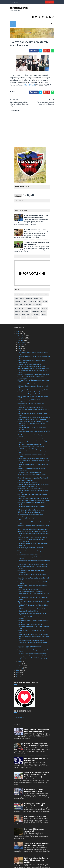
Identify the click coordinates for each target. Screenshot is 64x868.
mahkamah (29, 298)
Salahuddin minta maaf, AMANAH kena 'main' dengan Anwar (37, 720)
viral (29, 308)
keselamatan (43, 292)
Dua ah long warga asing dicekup (28, 545)
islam (36, 288)
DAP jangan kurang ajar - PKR (35, 807)
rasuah (30, 305)
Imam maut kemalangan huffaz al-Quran (30, 384)
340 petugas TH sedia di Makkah (28, 601)
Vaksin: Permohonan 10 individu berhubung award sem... (34, 513)
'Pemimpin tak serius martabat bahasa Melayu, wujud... (32, 633)
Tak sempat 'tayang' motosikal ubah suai (30, 615)
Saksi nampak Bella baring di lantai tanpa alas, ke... (33, 358)
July (19, 336)
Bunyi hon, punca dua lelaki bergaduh (29, 354)
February (21, 656)
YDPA (35, 308)
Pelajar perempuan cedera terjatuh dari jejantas (33, 624)
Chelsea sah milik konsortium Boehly (29, 462)
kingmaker (27, 295)
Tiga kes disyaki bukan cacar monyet (29, 435)
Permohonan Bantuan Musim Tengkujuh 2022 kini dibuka (33, 585)
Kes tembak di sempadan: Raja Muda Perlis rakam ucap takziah (36, 735)
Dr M (16, 288)
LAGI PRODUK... (19, 708)
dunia (22, 288)
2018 (18, 666)
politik (17, 305)
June (20, 339)
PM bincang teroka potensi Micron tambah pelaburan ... (31, 351)
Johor (24, 292)
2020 (18, 662)
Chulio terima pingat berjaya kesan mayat (31, 437)
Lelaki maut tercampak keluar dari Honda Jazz (32, 429)
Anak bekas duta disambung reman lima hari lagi (33, 555)
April (20, 652)
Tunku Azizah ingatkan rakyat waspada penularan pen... (33, 621)
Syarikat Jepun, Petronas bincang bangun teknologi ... (31, 395)
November (21, 328)
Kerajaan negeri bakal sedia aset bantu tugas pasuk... (32, 446)
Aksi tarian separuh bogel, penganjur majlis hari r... (33, 644)
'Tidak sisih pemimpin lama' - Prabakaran (30, 582)
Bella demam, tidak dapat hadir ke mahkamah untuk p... (34, 422)
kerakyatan (33, 292)
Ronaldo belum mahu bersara (35, 220)
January (21, 658)
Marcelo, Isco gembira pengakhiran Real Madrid (33, 468)
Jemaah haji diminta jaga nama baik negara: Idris (33, 488)
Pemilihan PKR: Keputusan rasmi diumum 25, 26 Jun (33, 596)
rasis (23, 305)
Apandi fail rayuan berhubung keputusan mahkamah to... (31, 538)
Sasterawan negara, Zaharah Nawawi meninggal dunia (33, 432)
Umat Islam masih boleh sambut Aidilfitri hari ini (33, 449)
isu (41, 288)
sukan (44, 305)
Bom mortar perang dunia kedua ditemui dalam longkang (32, 485)
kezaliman (18, 295)
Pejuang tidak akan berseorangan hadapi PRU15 (33, 380)
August (21, 334)
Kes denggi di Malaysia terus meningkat (30, 398)
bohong (28, 285)
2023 (18, 322)
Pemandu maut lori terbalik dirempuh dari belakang (34, 407)
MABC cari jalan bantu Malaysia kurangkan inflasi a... (33, 401)
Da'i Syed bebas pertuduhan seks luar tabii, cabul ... (34, 411)
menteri (37, 298)
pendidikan (26, 301)
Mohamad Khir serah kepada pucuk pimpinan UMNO (32, 493)
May (19, 341)
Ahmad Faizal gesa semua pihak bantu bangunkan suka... (33, 588)
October (21, 330)
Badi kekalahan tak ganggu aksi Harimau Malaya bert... (33, 387)
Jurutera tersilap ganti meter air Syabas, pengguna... (30, 505)
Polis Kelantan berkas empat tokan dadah (31, 630)
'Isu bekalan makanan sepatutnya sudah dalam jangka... (32, 558)
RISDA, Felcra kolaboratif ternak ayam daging (32, 599)
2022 (18, 324)
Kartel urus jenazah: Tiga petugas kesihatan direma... (32, 418)
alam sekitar (19, 285)
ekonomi (29, 288)
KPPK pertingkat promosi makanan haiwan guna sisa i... (33, 442)
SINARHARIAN (14, 77)
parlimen (45, 298)
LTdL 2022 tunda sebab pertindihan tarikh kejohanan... (31, 367)
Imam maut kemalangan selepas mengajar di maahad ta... (31, 459)
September (22, 332)
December (21, 326)
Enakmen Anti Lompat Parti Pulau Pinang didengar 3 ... (34, 592)
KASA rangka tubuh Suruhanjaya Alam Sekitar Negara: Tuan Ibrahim (36, 850)
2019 (18, 664)
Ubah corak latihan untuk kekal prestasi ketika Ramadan (36, 206)
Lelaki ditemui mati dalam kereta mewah (30, 479)
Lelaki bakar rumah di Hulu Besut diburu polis (32, 382)
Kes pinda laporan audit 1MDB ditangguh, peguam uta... (34, 649)
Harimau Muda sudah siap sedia (28, 472)
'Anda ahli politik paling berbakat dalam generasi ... (33, 519)
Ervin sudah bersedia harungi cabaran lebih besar (33, 522)
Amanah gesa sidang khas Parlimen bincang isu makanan (32, 415)
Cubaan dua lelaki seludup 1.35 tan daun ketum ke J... (33, 455)
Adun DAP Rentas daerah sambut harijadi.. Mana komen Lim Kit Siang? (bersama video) (36, 765)
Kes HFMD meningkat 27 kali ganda (29, 439)
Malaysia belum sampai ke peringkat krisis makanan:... (31, 561)
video (24, 308)
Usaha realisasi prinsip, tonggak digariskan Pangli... (34, 490)
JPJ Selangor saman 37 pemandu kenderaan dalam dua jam (33, 452)
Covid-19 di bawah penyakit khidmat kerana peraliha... (31, 548)
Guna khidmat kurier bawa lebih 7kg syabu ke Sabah (32, 426)
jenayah (18, 292)
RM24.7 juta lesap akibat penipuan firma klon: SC (33, 356)
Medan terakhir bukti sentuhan (27, 476)
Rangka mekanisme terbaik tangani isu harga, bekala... (32, 465)
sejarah (37, 305)
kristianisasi (37, 295)
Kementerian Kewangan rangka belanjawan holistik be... (31, 497)
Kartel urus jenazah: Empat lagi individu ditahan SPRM (33, 481)
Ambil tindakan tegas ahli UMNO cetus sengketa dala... (33, 618)
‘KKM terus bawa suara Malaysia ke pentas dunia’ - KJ (34, 542)
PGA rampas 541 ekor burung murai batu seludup (33, 646)
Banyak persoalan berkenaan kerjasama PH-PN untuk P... (32, 573)
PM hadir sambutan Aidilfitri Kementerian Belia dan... (32, 404)
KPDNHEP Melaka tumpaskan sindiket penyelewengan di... (30, 637)
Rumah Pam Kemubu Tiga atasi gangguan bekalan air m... (33, 612)
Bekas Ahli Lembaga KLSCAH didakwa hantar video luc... (32, 391)
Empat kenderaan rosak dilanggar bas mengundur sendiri (33, 641)
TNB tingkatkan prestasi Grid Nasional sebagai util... (32, 361)
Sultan (17, 308)
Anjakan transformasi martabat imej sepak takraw (33, 474)
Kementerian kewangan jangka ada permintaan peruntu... (33, 534)
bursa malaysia (38, 285)
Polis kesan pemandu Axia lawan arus (29, 580)
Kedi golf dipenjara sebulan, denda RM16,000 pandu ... (32, 565)
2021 (18, 660)
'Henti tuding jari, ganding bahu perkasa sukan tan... (32, 509)
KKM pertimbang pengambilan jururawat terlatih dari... (33, 377)
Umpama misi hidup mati (25, 470)
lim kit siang (19, 298)
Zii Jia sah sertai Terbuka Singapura (29, 374)
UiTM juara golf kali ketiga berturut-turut (31, 500)
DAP (46, 285)
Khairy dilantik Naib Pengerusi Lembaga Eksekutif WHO (33, 569)
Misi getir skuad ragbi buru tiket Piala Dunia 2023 (33, 364)
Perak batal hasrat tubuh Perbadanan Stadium (32, 528)
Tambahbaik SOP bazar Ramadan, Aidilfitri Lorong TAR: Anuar (37, 835)
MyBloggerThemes (48, 865)
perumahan (35, 301)
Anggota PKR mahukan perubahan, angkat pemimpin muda (31, 530)
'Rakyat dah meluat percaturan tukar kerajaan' (32, 409)
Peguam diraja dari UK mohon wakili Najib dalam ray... (33, 344)
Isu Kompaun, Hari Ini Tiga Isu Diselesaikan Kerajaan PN (35, 795)
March (20, 654)
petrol (44, 301)
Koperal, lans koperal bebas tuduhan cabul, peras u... (33, 627)
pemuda (18, 301)
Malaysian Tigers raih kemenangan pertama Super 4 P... (33, 371)
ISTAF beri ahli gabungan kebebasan (29, 502)
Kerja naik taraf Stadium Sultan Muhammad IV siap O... (34, 552)
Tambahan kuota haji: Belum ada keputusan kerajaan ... (31, 608)
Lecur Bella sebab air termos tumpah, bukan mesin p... (33, 517)
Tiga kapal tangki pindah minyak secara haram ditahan (32, 604)
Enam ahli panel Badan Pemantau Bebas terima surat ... (32, 577)
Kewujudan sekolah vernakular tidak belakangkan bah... (33, 525)
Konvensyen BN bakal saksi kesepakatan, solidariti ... (34, 347)
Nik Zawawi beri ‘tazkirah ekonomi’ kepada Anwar (34, 780)
